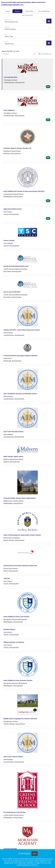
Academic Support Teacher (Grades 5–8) (17, 148)
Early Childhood (9, 110)
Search (8, 11)
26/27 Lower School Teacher (13, 757)
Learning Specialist (10, 849)
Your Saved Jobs (27, 15)
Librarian (7, 578)
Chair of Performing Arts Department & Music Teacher (22, 535)
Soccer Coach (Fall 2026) (12, 292)
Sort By (6, 54)
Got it (35, 854)
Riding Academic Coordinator (14, 642)
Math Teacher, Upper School (13, 456)
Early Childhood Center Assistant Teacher (18, 680)
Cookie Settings (24, 854)
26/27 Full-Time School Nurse (14, 432)
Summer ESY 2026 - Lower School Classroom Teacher (22, 330)
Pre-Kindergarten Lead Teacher (15, 812)
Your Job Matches (44, 11)
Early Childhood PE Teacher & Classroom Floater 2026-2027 (24, 191)
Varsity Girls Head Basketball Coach (16, 266)
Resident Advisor (9, 629)
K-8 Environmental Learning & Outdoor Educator (21, 356)
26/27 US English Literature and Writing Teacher (20, 394)
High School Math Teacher (13, 209)
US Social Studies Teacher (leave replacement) (20, 498)
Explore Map (29, 11)
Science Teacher (9, 240)
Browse (17, 11)
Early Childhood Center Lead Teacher (16, 617)
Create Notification (45, 54)
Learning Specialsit (10, 77)
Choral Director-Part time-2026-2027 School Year (20, 566)
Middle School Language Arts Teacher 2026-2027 (20, 719)
